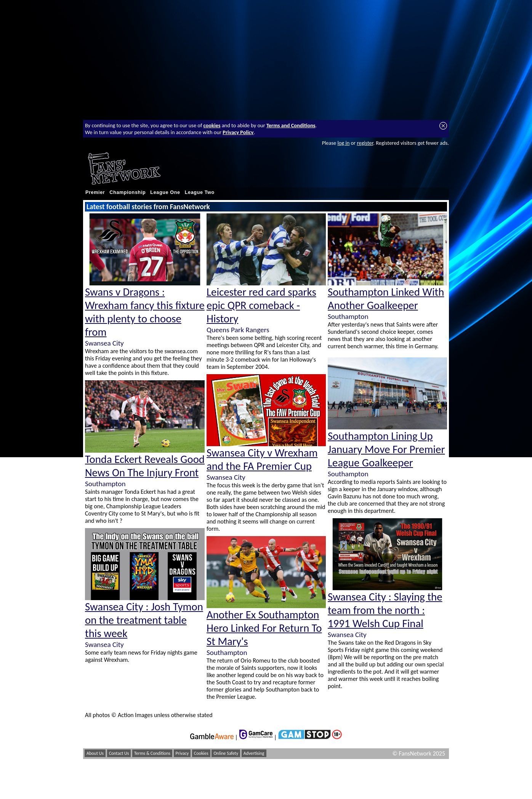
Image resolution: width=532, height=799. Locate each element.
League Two (200, 192)
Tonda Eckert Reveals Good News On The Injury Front (145, 466)
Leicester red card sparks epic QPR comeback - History (261, 305)
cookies (212, 125)
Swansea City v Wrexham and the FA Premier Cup (262, 460)
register (365, 143)
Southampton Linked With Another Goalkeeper (386, 299)
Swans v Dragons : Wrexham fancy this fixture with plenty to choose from (145, 312)
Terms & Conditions (152, 753)
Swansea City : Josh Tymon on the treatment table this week (144, 620)
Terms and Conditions (291, 125)
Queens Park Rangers (238, 330)
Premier (95, 192)
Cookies (201, 753)
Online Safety (226, 753)
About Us (95, 753)
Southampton (105, 484)
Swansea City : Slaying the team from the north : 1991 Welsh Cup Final (385, 610)
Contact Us (119, 753)
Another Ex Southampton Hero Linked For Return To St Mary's (264, 628)
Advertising (254, 753)
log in (343, 143)
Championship (127, 192)
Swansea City (104, 343)
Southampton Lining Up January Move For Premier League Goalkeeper (386, 449)
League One (165, 192)
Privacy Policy (238, 132)
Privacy (182, 753)
